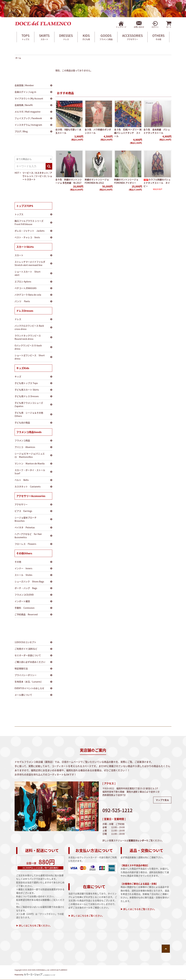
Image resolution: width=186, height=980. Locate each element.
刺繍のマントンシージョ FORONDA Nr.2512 (97, 181)
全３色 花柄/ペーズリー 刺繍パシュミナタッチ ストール (128, 133)
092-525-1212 (117, 810)
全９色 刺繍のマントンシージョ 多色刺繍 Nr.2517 (69, 181)
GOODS (106, 37)
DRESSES (66, 37)
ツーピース (28, 173)
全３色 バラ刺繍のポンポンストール (98, 131)
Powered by (35, 975)
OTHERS (158, 37)
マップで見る (162, 800)
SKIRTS (44, 37)
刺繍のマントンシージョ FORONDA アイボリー (126, 181)
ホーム (18, 58)
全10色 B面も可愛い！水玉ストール (68, 131)
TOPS (25, 37)
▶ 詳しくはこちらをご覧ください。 (34, 925)
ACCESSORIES (132, 37)
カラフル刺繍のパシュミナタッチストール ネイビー (157, 183)
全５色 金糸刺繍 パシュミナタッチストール (157, 131)
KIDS (86, 37)
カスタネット (42, 173)
